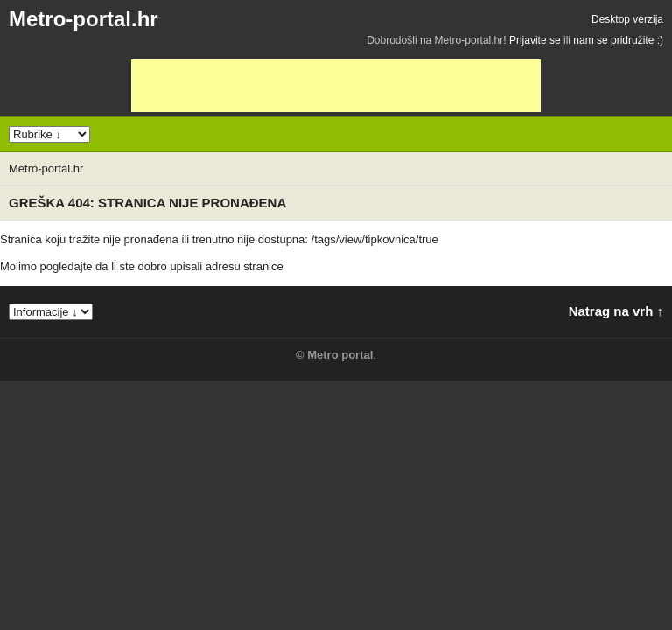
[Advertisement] (336, 86)
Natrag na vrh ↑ (616, 311)
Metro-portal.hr (84, 19)
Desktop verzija (627, 19)
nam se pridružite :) (618, 40)
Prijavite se (535, 40)
